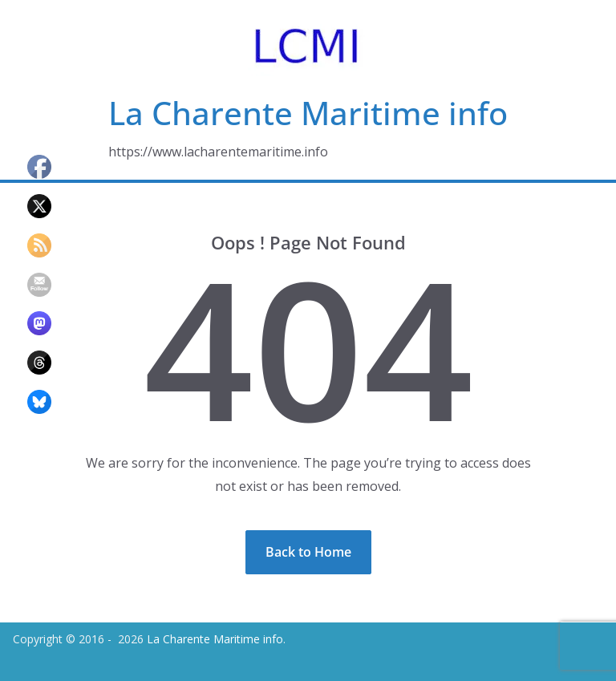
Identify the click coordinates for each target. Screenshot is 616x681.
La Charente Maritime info (308, 113)
